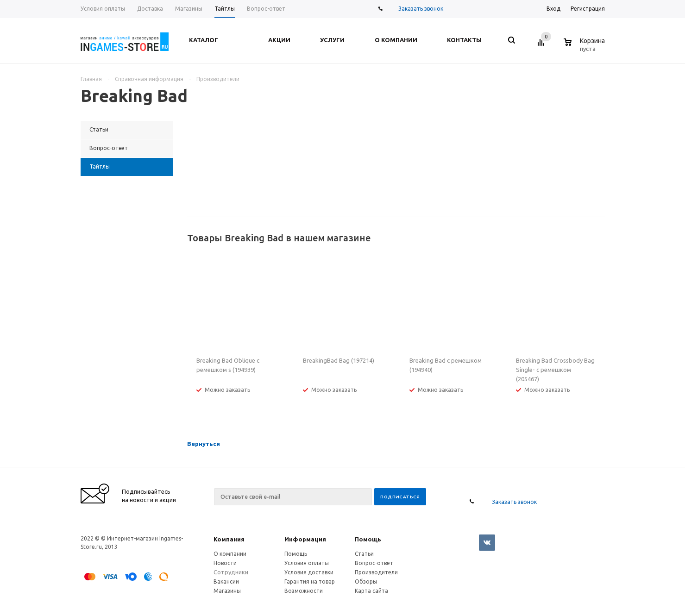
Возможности (304, 591)
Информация (305, 539)
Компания (229, 539)
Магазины (227, 591)
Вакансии (226, 581)
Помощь (368, 539)
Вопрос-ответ (374, 563)
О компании (230, 554)
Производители (376, 572)
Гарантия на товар (310, 581)
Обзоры (366, 581)
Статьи (364, 554)
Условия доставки (309, 572)
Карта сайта (371, 591)
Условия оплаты (307, 563)
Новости (225, 563)
